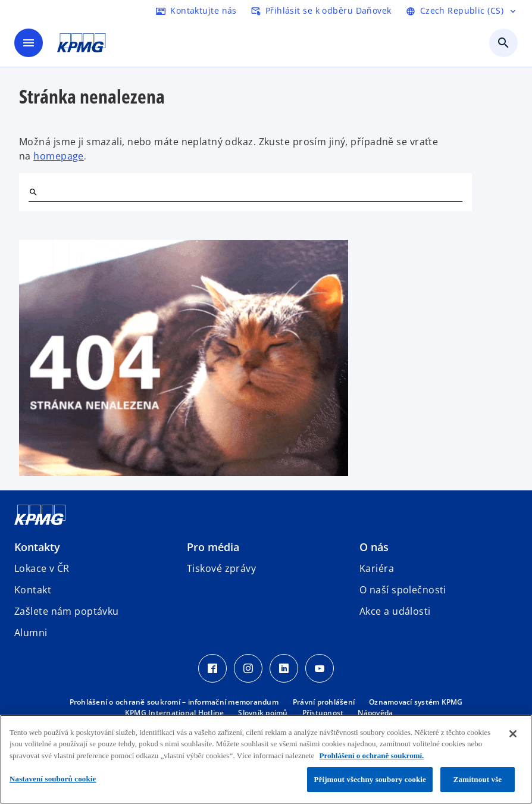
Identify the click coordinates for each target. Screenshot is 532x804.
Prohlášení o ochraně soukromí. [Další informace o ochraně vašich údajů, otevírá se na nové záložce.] (372, 755)
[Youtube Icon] (320, 668)
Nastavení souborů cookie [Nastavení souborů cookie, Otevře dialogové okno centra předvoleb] (53, 779)
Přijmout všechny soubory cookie (370, 779)
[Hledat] (33, 192)
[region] (266, 759)
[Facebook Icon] (212, 668)
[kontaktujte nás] (196, 11)
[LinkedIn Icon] (284, 668)
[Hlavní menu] (29, 43)
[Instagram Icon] (248, 668)
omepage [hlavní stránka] (62, 156)
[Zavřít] (513, 734)
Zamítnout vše (478, 779)
